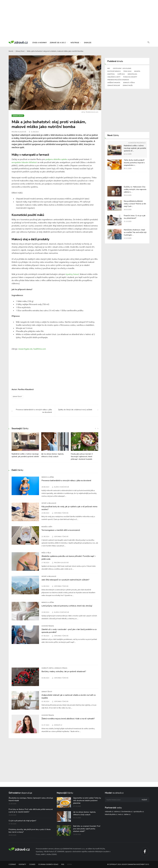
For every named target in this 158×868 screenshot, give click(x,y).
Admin (69, 864)
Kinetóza (111, 74)
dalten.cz (127, 814)
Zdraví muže (128, 85)
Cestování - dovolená (122, 68)
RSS (63, 864)
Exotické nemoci (114, 71)
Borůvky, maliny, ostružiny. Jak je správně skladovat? (64, 671)
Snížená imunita (114, 83)
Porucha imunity (130, 77)
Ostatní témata (48, 626)
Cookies (32, 864)
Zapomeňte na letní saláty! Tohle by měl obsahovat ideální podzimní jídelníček (87, 801)
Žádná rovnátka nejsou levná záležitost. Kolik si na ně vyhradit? (68, 719)
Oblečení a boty (114, 77)
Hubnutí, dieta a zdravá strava (54, 668)
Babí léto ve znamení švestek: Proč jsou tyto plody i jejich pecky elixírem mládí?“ (87, 829)
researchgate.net (25, 349)
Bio (109, 68)
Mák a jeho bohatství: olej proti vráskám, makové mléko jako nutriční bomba (55, 51)
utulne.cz (117, 812)
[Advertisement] (79, 20)
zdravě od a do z (59, 43)
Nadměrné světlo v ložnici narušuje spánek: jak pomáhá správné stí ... (135, 148)
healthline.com (40, 349)
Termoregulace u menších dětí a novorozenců (61, 530)
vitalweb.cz (109, 812)
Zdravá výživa (129, 83)
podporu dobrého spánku (56, 159)
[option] (25, 446)
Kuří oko (121, 74)
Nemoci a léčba (48, 477)
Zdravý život (20, 51)
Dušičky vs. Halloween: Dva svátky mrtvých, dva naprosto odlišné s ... (135, 189)
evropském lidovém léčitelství (25, 162)
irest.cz (120, 814)
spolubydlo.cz (139, 812)
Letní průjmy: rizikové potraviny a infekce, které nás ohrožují (67, 606)
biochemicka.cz (127, 812)
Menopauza (132, 74)
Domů (11, 51)
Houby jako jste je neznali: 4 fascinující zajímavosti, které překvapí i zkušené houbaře (82, 457)
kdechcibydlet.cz (111, 814)
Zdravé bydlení (114, 85)
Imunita (137, 71)
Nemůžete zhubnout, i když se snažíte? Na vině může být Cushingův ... (135, 232)
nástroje (76, 43)
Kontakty (22, 864)
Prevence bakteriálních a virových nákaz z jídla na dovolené (66, 481)
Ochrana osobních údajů (48, 864)
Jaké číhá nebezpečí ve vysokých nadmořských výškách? (65, 580)
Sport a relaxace (49, 503)
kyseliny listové (72, 274)
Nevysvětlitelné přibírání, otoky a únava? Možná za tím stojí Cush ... (135, 204)
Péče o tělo (46, 553)
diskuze (88, 43)
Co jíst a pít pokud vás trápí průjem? (22, 821)
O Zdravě (12, 864)
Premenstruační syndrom (118, 80)
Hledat (144, 800)
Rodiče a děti (47, 527)
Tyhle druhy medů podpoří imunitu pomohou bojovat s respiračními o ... (134, 163)
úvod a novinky (40, 43)
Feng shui (127, 71)
